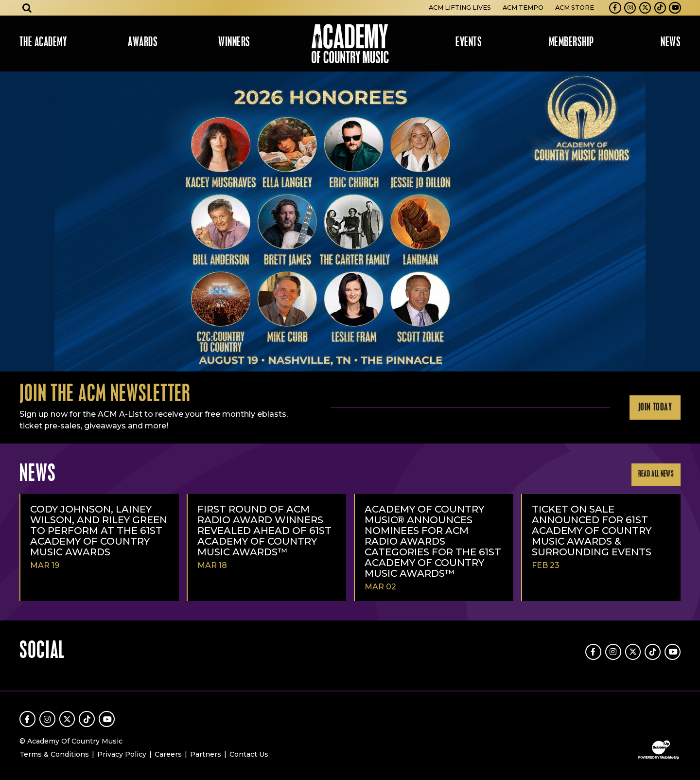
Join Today (655, 408)
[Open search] (27, 8)
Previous (12, 222)
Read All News (656, 474)
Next (688, 222)
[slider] (350, 222)
